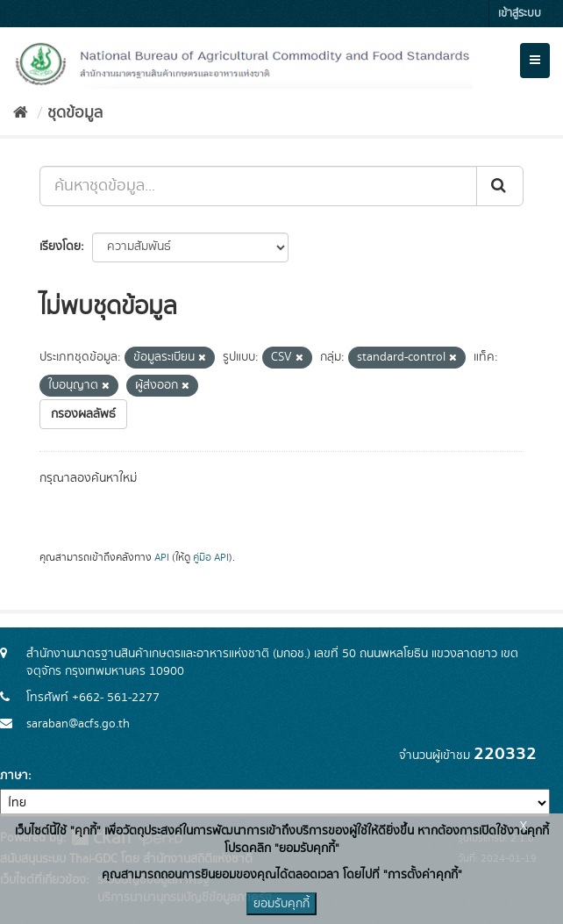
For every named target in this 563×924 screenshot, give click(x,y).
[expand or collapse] (535, 61)
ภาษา (14, 776)
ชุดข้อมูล (75, 113)
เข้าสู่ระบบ (520, 14)
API (162, 558)
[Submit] (500, 186)
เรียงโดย (60, 247)
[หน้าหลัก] (21, 113)
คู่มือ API (211, 558)
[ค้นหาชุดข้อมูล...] (258, 186)
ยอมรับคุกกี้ (281, 904)
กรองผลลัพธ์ (83, 414)
